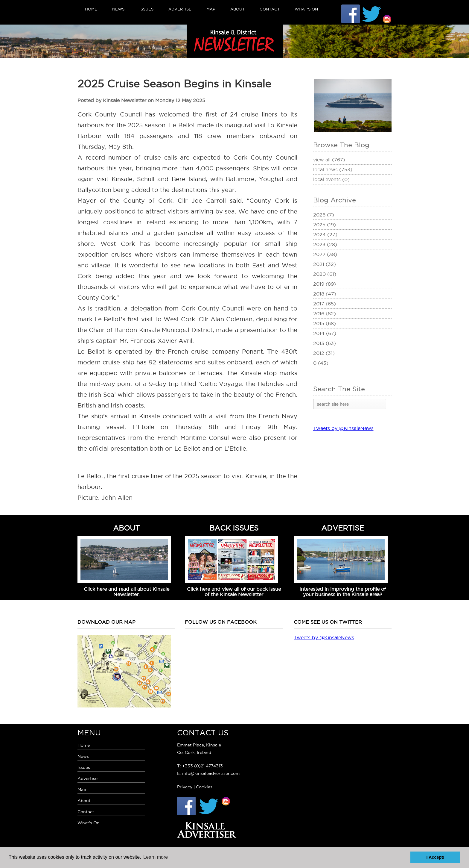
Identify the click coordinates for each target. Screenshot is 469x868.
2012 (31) (324, 353)
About (237, 9)
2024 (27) (325, 234)
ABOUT (127, 528)
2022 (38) (325, 254)
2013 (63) (325, 343)
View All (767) (329, 160)
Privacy (185, 787)
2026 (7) (324, 215)
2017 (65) (325, 304)
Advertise (180, 9)
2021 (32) (325, 264)
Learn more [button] (156, 857)
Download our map (106, 622)
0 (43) (321, 363)
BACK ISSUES (234, 528)
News (118, 9)
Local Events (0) (331, 179)
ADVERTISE (343, 528)
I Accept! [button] (435, 857)
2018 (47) (325, 294)
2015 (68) (325, 323)
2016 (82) (325, 313)
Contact (270, 9)
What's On (306, 9)
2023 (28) (325, 244)
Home (91, 9)
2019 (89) (325, 284)
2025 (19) (325, 225)
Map (211, 9)
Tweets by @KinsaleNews (343, 428)
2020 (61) (325, 274)
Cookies (204, 787)
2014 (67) (325, 333)
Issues (146, 9)
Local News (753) (333, 169)
